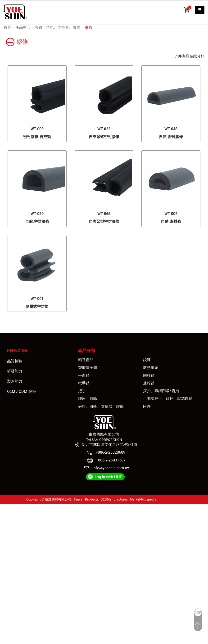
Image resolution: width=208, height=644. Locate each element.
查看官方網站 (27, 555)
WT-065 (104, 214)
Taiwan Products (86, 499)
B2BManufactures (114, 499)
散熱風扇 (151, 368)
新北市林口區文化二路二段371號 (110, 445)
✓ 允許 (6, 517)
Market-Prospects (143, 499)
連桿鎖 (149, 383)
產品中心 (23, 27)
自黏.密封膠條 (171, 137)
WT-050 (37, 214)
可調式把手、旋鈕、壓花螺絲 (168, 399)
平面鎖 (84, 375)
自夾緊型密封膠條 (104, 221)
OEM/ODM (17, 351)
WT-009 (37, 129)
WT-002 (171, 214)
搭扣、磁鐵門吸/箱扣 (161, 391)
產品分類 (86, 351)
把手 (82, 391)
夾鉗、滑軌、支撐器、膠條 (58, 27)
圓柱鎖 (149, 375)
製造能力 (15, 381)
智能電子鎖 (88, 368)
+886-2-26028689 (110, 452)
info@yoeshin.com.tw (111, 468)
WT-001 (37, 299)
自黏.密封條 (171, 221)
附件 (147, 406)
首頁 (7, 27)
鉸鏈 (147, 360)
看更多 (7, 555)
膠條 (88, 27)
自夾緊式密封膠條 (104, 137)
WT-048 (171, 129)
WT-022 (104, 129)
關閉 (4, 507)
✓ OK (86, 641)
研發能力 (15, 371)
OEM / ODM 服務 (21, 391)
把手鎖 (84, 383)
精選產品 (86, 360)
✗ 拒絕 (5, 523)
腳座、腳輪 (88, 399)
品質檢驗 (15, 361)
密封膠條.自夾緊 (37, 137)
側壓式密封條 (37, 306)
